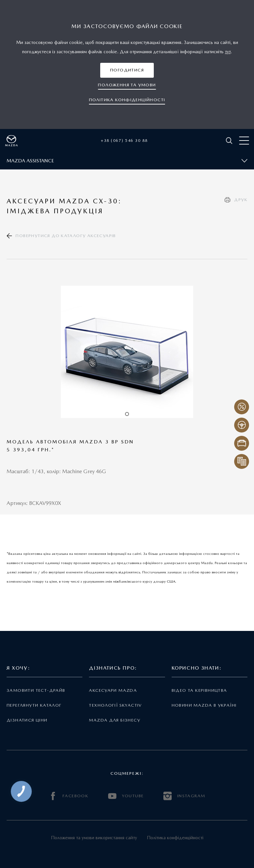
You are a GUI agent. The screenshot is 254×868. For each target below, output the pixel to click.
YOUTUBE (126, 796)
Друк (241, 200)
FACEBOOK (69, 796)
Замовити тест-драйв (36, 690)
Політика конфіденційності (175, 838)
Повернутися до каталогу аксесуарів (66, 236)
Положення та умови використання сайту (94, 838)
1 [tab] (127, 414)
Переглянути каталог (34, 705)
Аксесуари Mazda (113, 690)
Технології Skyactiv (115, 705)
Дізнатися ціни (27, 720)
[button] (127, 70)
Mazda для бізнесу (115, 720)
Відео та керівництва (199, 690)
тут (228, 52)
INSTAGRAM (184, 796)
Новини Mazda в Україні (204, 705)
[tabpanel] (127, 352)
